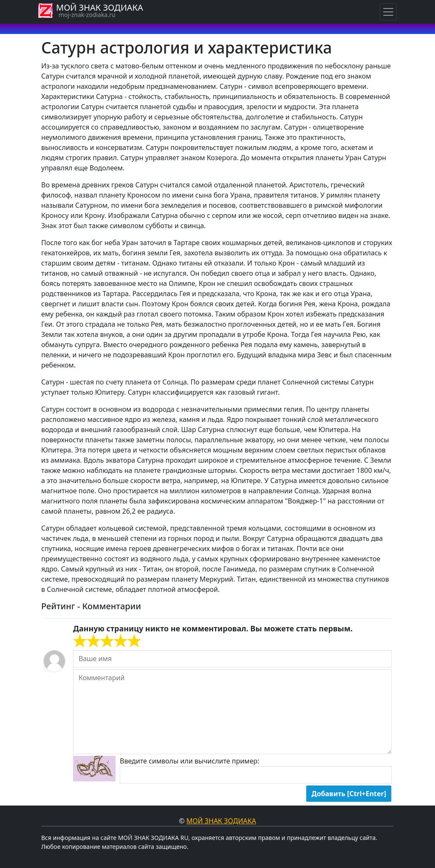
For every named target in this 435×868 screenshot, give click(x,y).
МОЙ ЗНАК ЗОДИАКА (100, 7)
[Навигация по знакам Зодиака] (388, 12)
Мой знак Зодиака (221, 821)
